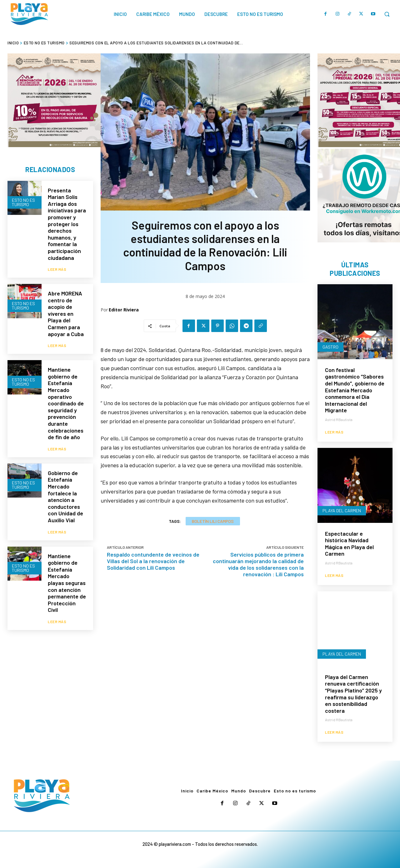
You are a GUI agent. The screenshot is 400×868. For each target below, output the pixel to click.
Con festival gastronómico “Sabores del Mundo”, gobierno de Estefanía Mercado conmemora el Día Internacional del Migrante (355, 390)
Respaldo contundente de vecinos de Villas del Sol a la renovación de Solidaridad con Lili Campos (153, 561)
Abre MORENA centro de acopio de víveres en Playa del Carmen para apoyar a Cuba (66, 314)
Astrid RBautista (339, 419)
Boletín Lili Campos (213, 521)
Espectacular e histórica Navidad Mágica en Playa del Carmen (349, 544)
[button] (387, 14)
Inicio (13, 43)
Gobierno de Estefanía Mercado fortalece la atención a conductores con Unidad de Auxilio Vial (65, 496)
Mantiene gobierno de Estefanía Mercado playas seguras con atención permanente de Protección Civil (67, 583)
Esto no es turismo (44, 43)
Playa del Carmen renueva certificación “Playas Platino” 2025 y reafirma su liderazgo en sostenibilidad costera (353, 694)
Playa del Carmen (342, 511)
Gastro (330, 347)
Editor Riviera (124, 310)
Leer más (57, 269)
